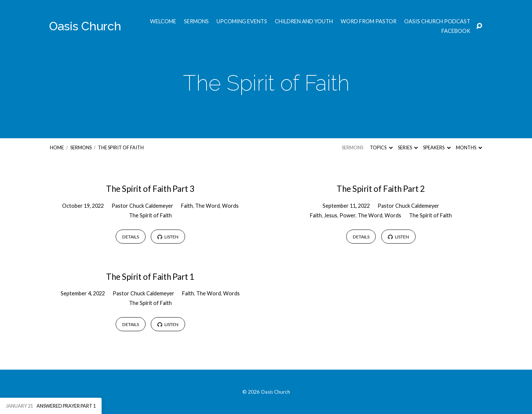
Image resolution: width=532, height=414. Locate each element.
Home (57, 147)
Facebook (456, 31)
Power (347, 215)
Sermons (196, 21)
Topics (381, 147)
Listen (168, 237)
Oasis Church (85, 26)
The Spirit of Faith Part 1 (150, 277)
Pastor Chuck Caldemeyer (142, 206)
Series (408, 147)
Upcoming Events (242, 21)
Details (131, 237)
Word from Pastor (369, 21)
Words (230, 206)
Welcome (163, 21)
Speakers (437, 147)
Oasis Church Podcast (437, 21)
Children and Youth (304, 21)
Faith (187, 206)
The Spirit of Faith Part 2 (381, 189)
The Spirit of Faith (121, 147)
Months (469, 147)
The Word (207, 206)
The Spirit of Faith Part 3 (150, 189)
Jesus (331, 215)
